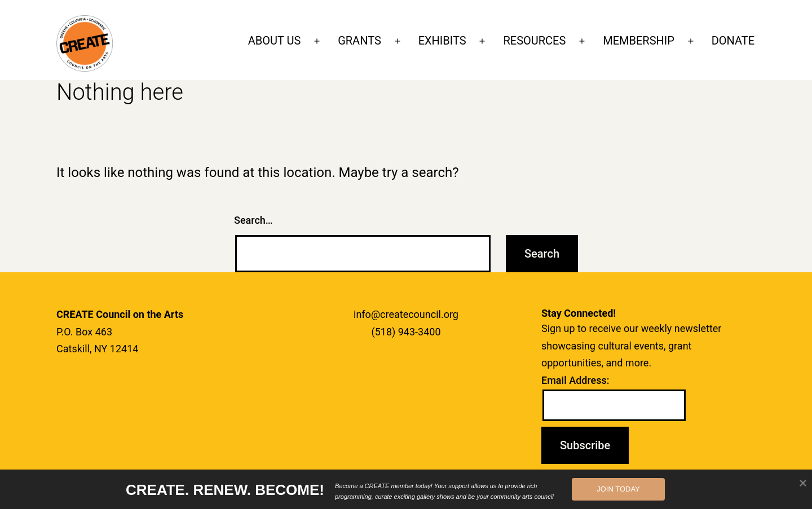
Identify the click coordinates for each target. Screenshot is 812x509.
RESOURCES (534, 41)
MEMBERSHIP (639, 41)
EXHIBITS (442, 41)
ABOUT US (275, 41)
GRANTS (359, 41)
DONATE (733, 41)
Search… (253, 220)
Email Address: (575, 380)
